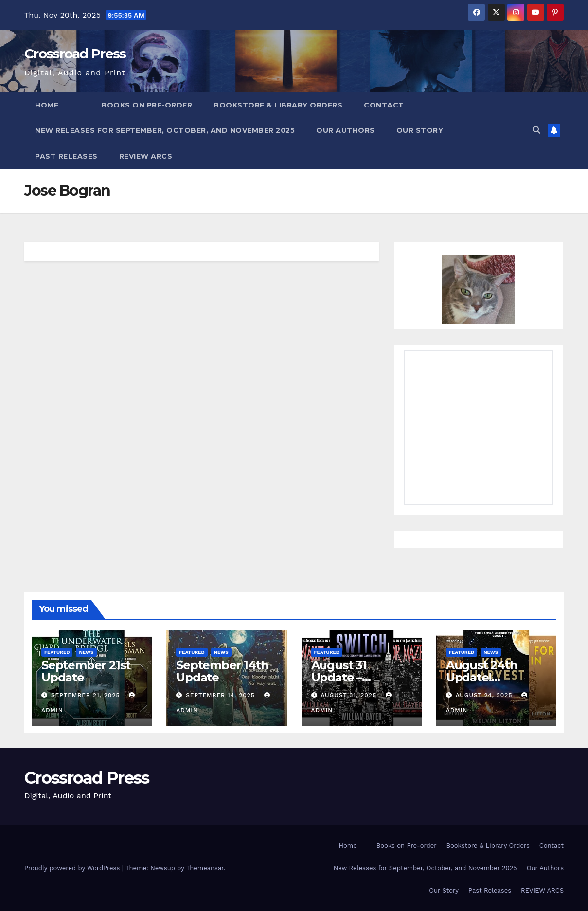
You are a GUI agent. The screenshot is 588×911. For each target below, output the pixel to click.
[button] (536, 130)
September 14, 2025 (222, 695)
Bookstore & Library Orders (278, 105)
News (86, 652)
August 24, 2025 (485, 695)
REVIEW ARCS (146, 156)
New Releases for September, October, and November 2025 (165, 130)
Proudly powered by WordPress (73, 868)
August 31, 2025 (349, 695)
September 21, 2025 (87, 695)
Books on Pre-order (147, 105)
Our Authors (346, 130)
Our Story (420, 130)
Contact (384, 105)
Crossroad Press (75, 54)
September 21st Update (86, 671)
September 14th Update (222, 671)
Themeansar (205, 868)
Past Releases (66, 156)
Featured (57, 652)
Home (47, 105)
